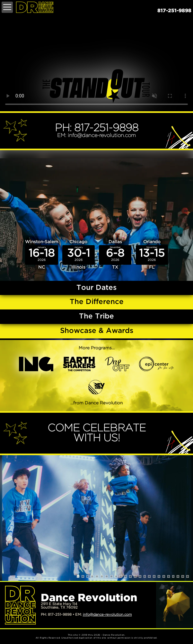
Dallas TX (115, 254)
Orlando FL (152, 254)
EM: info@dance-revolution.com (96, 136)
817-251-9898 (174, 11)
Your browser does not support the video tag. (96, 63)
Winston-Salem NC (42, 254)
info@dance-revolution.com (107, 615)
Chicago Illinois (79, 254)
